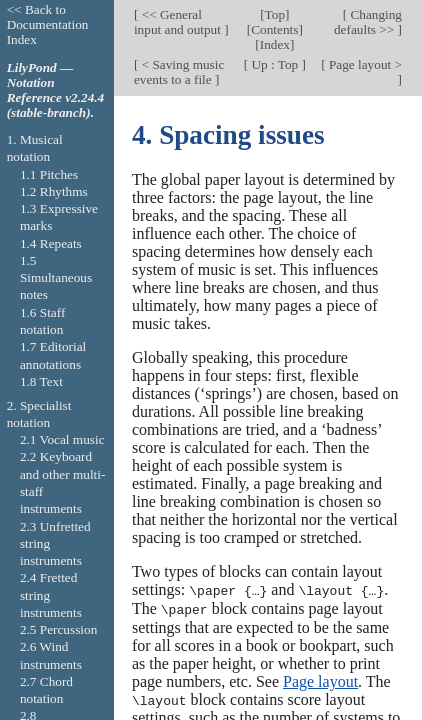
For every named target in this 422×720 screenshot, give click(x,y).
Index (275, 44)
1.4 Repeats (51, 243)
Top (275, 14)
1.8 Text (41, 381)
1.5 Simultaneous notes (56, 278)
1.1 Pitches (49, 174)
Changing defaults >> (368, 22)
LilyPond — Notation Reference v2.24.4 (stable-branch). (56, 90)
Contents (274, 29)
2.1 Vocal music (62, 439)
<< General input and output (179, 22)
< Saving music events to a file (179, 72)
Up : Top (274, 64)
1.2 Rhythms (54, 191)
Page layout (320, 679)
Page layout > (364, 64)
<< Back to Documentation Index (48, 24)
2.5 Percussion (58, 629)
